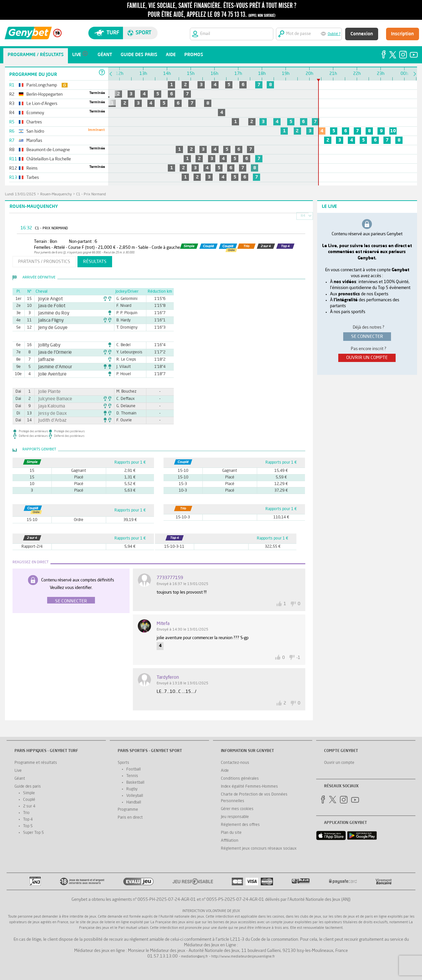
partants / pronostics (44, 262)
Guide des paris (28, 787)
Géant (20, 779)
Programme (128, 810)
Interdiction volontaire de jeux (211, 911)
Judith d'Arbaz (50, 420)
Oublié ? (334, 34)
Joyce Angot (48, 299)
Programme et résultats (36, 763)
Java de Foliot (49, 306)
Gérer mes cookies (237, 809)
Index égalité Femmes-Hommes (249, 787)
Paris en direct (130, 818)
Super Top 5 (33, 833)
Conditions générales (240, 779)
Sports (123, 763)
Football (134, 769)
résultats (95, 262)
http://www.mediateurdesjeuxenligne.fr (243, 957)
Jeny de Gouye (50, 328)
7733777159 (170, 578)
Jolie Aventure (50, 374)
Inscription (402, 34)
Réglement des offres (240, 825)
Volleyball (135, 796)
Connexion (362, 34)
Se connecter (71, 601)
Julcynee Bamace (52, 399)
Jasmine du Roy (51, 313)
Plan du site (231, 833)
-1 (298, 658)
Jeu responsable (235, 817)
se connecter (367, 337)
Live (18, 771)
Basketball (135, 783)
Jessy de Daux (50, 413)
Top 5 (28, 826)
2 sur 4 (29, 806)
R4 (303, 216)
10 (393, 131)
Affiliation (230, 841)
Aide (225, 771)
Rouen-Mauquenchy (56, 195)
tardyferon (168, 677)
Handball (134, 802)
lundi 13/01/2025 (20, 195)
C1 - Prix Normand (91, 195)
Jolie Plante (47, 392)
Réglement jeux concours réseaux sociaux (259, 849)
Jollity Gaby (47, 345)
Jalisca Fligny (48, 320)
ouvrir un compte (367, 358)
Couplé (29, 800)
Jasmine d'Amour (52, 367)
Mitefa (163, 624)
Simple (29, 793)
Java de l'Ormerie (52, 352)
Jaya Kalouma (49, 406)
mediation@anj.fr (195, 957)
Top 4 (28, 820)
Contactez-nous (235, 763)
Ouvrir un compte (339, 763)
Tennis (132, 776)
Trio (26, 813)
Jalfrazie (45, 360)
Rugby (132, 789)
